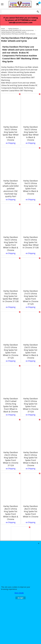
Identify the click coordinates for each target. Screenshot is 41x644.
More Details (19, 593)
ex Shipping (11, 143)
